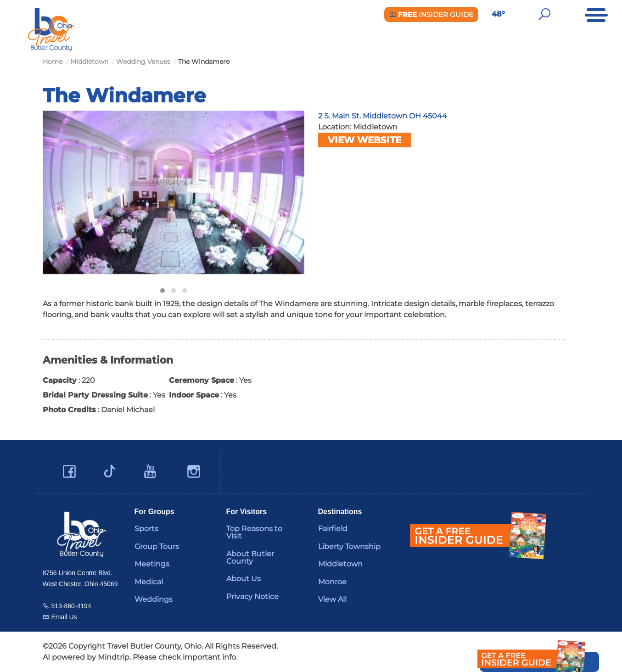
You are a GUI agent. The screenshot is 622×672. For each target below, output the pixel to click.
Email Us (64, 617)
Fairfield (333, 529)
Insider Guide (431, 14)
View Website (364, 140)
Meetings (152, 564)
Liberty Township (349, 546)
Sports (146, 529)
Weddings (154, 599)
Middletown (340, 564)
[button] (163, 291)
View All (332, 599)
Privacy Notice (252, 596)
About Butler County (250, 557)
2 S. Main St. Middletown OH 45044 (383, 116)
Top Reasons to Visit (254, 532)
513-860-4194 (71, 606)
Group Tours (157, 546)
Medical (149, 582)
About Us (244, 579)
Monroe (332, 582)
